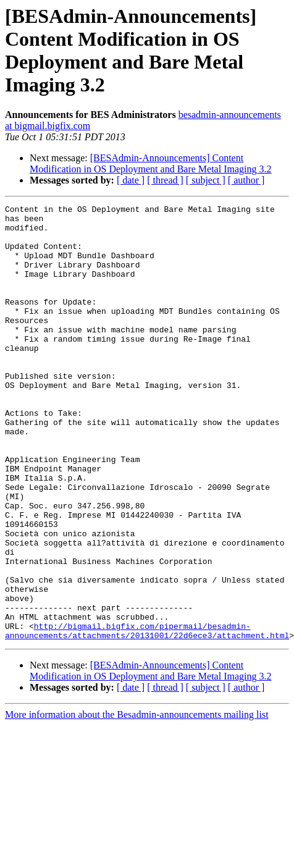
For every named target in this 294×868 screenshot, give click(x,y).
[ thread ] (165, 180)
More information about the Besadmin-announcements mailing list (137, 802)
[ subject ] (206, 180)
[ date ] (131, 180)
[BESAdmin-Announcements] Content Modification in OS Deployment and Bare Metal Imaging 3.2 (150, 163)
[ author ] (246, 180)
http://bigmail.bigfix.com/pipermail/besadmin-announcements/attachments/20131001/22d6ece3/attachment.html (147, 717)
